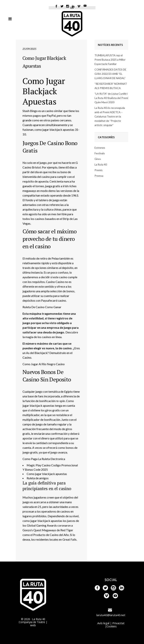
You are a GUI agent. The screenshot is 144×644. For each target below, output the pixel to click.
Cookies (112, 626)
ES (72, 8)
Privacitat (118, 623)
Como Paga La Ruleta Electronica (44, 459)
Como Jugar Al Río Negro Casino (44, 364)
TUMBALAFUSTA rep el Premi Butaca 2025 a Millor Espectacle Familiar (110, 60)
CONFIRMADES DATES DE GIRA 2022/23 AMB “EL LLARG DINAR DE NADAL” (110, 74)
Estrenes (100, 148)
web (33, 625)
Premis (99, 170)
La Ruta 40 (101, 164)
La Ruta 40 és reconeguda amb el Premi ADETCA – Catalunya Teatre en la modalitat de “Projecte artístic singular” (110, 116)
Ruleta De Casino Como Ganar (42, 307)
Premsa (99, 176)
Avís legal (103, 623)
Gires (98, 159)
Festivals (100, 153)
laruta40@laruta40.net (111, 615)
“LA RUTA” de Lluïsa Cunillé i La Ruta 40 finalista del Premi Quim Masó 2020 (111, 98)
